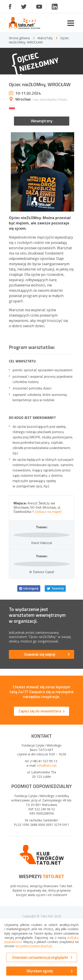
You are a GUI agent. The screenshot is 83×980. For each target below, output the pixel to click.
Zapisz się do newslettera (41, 747)
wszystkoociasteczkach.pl (34, 946)
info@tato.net (47, 801)
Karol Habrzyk (42, 560)
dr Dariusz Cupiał (42, 607)
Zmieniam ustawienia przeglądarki (42, 957)
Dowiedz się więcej (47, 690)
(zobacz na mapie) (48, 511)
